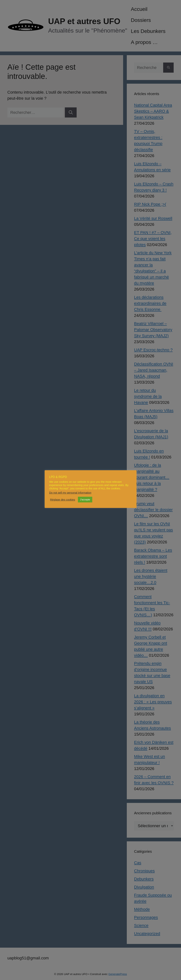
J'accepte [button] (85, 500)
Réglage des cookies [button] (63, 500)
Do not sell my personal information (70, 493)
